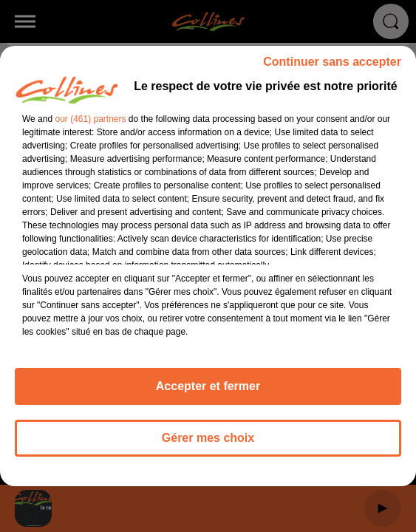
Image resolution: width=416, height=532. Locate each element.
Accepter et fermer (208, 386)
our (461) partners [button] (90, 119)
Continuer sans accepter (332, 62)
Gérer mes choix (208, 438)
